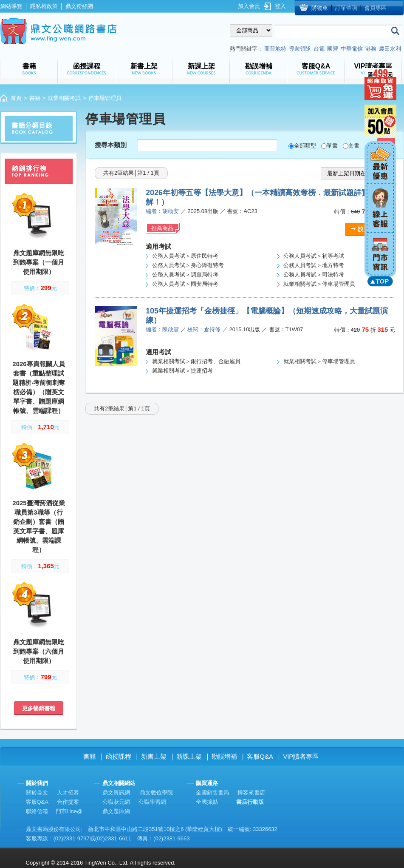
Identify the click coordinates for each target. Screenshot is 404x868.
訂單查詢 (346, 8)
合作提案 (68, 802)
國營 (333, 49)
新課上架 (189, 756)
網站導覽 (11, 6)
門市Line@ (69, 811)
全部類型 (305, 146)
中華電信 (352, 49)
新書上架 (154, 756)
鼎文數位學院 (156, 793)
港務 (371, 49)
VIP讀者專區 (301, 756)
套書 (354, 146)
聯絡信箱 (37, 811)
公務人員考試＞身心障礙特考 (188, 265)
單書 (332, 146)
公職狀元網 (116, 802)
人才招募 (68, 793)
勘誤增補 (224, 756)
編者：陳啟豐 (162, 329)
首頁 (16, 98)
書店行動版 (250, 802)
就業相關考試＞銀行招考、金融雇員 (196, 361)
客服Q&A (260, 756)
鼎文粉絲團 (79, 6)
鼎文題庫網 (116, 811)
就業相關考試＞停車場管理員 (319, 284)
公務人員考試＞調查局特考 (185, 275)
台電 (319, 49)
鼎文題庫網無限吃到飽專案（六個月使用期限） (39, 651)
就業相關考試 (64, 98)
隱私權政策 (44, 6)
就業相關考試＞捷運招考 (182, 371)
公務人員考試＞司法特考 (314, 275)
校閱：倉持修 (204, 329)
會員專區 (376, 8)
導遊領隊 (300, 49)
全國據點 (207, 802)
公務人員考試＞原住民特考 (185, 256)
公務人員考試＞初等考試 (314, 256)
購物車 (320, 8)
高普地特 (275, 49)
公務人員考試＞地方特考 (314, 265)
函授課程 (119, 756)
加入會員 (249, 6)
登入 (280, 6)
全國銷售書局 (212, 793)
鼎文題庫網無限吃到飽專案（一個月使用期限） (39, 262)
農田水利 (390, 49)
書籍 (35, 98)
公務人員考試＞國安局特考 (185, 284)
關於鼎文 (37, 793)
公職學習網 (152, 802)
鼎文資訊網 (116, 793)
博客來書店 (251, 793)
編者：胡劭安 (162, 211)
